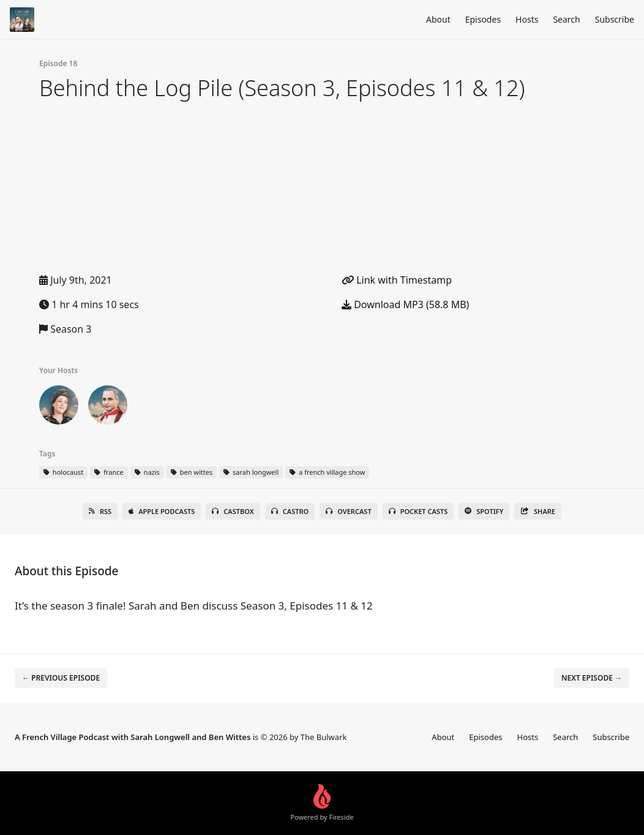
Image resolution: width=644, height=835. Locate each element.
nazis (147, 472)
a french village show (327, 472)
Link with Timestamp (397, 280)
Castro (290, 511)
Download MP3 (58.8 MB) (405, 304)
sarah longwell (251, 472)
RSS (100, 511)
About (438, 19)
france (109, 472)
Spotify (484, 511)
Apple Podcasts (162, 511)
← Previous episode (61, 678)
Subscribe (615, 19)
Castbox (233, 511)
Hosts (527, 19)
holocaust (63, 472)
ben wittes (192, 472)
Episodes (483, 19)
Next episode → (592, 678)
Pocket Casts (418, 511)
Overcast (348, 511)
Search (566, 19)
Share (538, 511)
